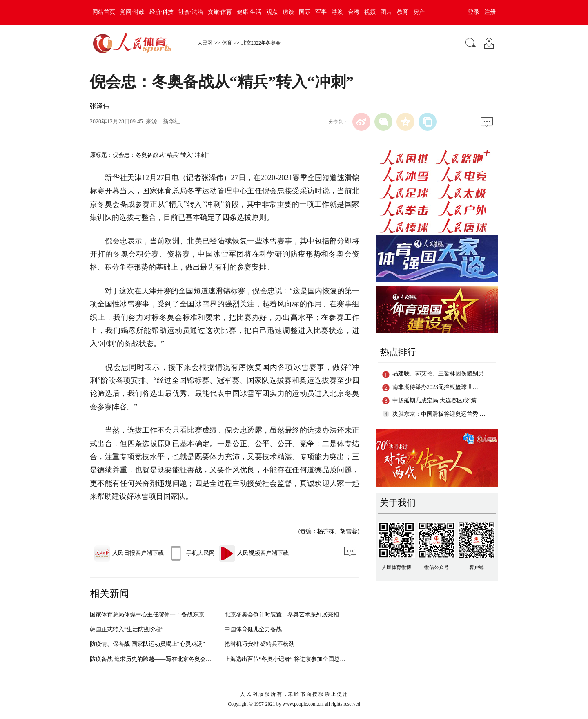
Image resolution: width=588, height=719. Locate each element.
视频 (370, 12)
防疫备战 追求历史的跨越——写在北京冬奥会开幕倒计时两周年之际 (176, 659)
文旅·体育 (220, 12)
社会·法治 (191, 12)
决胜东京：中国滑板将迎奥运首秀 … (439, 414)
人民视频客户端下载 (254, 553)
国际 (305, 12)
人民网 (205, 43)
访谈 (288, 12)
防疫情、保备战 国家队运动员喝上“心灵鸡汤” (147, 644)
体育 (227, 43)
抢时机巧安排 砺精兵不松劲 (260, 644)
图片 (386, 12)
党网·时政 (132, 12)
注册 (490, 12)
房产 (419, 12)
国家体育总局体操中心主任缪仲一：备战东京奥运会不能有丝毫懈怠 (176, 615)
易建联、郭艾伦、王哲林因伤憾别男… (441, 374)
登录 (474, 12)
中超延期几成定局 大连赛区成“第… (437, 401)
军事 (321, 12)
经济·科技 (162, 12)
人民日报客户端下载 (129, 553)
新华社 (171, 122)
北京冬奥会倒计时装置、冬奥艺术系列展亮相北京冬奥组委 (299, 615)
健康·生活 (249, 12)
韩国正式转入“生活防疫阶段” (127, 629)
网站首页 (104, 12)
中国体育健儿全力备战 (253, 629)
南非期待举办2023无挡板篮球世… (435, 387)
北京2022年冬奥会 (261, 43)
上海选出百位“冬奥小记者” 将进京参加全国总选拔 (288, 659)
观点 (272, 12)
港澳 (337, 12)
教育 (403, 12)
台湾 (354, 12)
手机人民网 (191, 553)
